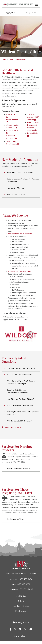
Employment (21, 611)
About (11, 60)
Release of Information (12, 137)
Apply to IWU (21, 636)
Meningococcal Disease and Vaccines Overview (33, 126)
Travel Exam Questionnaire (13, 143)
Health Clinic (21, 60)
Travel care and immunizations (20, 271)
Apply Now (11, 13)
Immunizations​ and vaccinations (20, 234)
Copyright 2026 (21, 623)
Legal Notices (21, 596)
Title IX (21, 601)
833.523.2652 (26, 589)
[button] (21, 173)
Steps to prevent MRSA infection (33, 117)
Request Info (31, 13)
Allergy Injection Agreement (13, 126)
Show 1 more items (11, 427)
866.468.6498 (26, 579)
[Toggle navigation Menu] (36, 4)
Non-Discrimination (21, 606)
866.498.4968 (24, 584)
